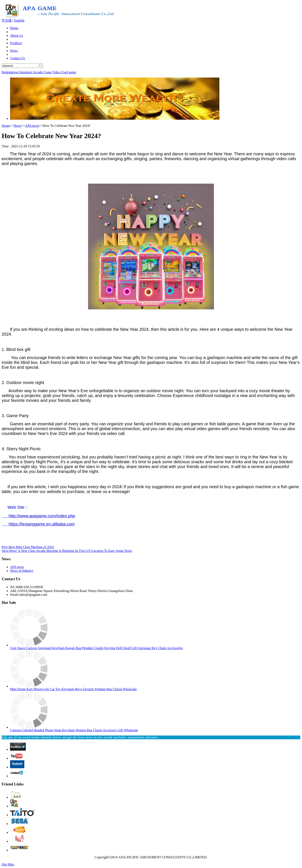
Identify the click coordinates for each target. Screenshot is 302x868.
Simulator (25, 72)
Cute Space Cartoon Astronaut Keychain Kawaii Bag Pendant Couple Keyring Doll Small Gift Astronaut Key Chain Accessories (96, 648)
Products (16, 43)
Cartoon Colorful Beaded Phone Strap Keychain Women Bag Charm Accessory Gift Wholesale (74, 730)
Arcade (38, 72)
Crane (47, 72)
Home (14, 28)
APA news (32, 126)
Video (56, 72)
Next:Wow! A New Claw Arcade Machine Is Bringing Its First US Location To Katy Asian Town (67, 551)
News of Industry (22, 571)
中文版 (7, 20)
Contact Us (18, 58)
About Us (17, 36)
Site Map (8, 864)
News (14, 51)
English (19, 20)
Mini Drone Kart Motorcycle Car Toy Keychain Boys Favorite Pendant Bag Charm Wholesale (73, 689)
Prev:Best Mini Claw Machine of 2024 (28, 547)
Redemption (10, 72)
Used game (69, 72)
